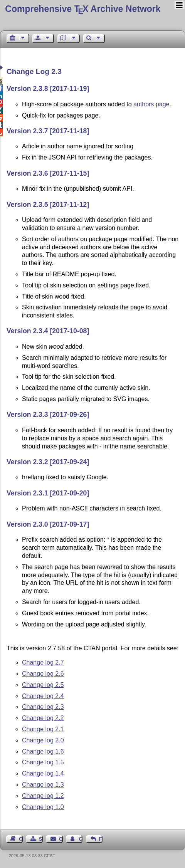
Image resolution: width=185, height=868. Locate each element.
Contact (61, 839)
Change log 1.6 (43, 751)
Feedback (101, 839)
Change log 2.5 (43, 685)
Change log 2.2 (43, 718)
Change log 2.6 (43, 674)
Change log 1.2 (43, 796)
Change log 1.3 (43, 785)
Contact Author (81, 839)
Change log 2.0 (43, 740)
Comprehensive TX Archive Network (83, 9)
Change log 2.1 (43, 729)
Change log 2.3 (43, 707)
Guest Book (21, 839)
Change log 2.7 (43, 662)
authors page (151, 104)
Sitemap (41, 839)
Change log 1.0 (43, 807)
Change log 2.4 (43, 696)
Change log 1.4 (43, 773)
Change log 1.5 (43, 762)
